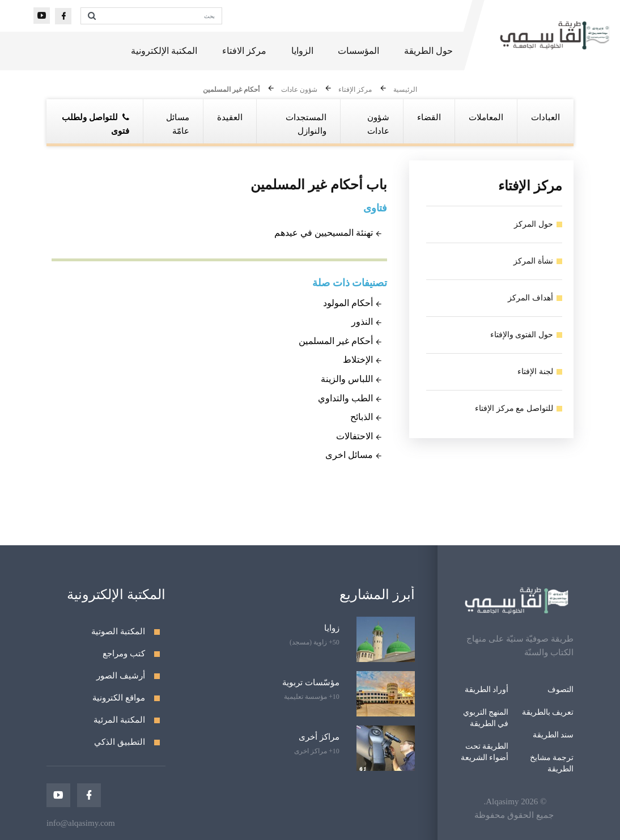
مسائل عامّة (178, 124)
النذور (362, 322)
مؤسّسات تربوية (311, 682)
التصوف (560, 690)
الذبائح (362, 417)
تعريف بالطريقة (548, 712)
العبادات (545, 117)
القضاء (429, 117)
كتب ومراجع (124, 654)
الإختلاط (358, 360)
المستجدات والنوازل (306, 124)
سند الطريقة (553, 735)
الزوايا (302, 51)
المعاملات (486, 117)
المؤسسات (358, 51)
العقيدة (230, 117)
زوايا (332, 628)
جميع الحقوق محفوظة (514, 815)
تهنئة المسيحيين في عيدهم (324, 233)
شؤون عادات (299, 90)
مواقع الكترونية (119, 698)
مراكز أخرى (319, 737)
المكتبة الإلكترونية (164, 51)
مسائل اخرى (349, 455)
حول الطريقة (428, 51)
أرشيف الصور (121, 676)
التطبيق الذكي (120, 742)
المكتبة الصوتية (118, 631)
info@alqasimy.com (81, 823)
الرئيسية (405, 90)
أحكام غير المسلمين (231, 90)
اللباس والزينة (347, 379)
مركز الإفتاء (355, 90)
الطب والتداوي (345, 398)
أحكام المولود (348, 303)
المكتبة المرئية (119, 720)
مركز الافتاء (244, 51)
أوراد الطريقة (487, 690)
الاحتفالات (354, 436)
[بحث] (162, 16)
